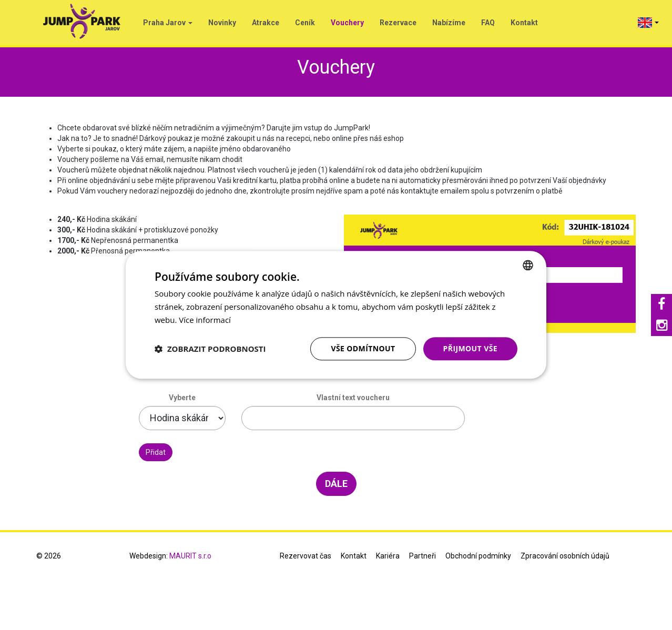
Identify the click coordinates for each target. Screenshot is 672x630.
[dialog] (336, 315)
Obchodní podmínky (478, 556)
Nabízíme (449, 23)
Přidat (156, 452)
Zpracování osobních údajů (565, 556)
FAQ (488, 23)
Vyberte (182, 398)
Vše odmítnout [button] (363, 348)
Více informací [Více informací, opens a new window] (205, 320)
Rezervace (398, 23)
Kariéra (388, 556)
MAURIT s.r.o (190, 556)
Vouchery (347, 23)
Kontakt (524, 23)
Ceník (305, 23)
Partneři (422, 556)
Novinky (222, 23)
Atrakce (266, 23)
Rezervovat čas (306, 556)
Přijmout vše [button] (470, 348)
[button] (210, 349)
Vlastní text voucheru (353, 398)
